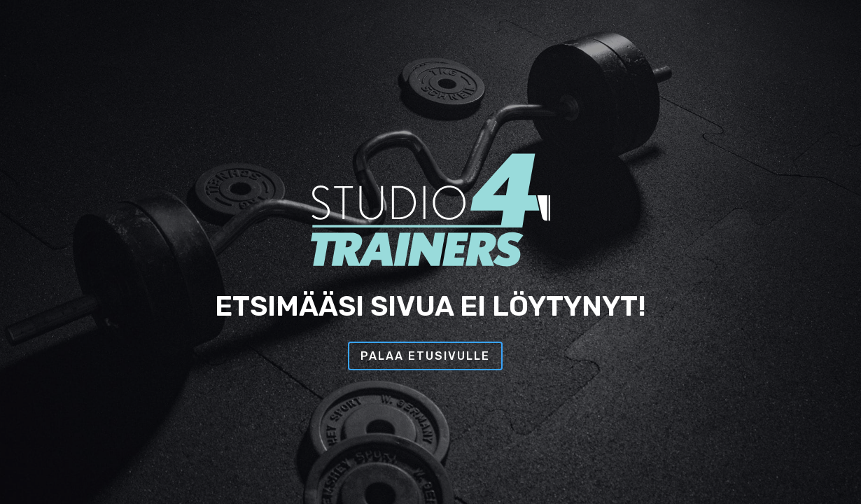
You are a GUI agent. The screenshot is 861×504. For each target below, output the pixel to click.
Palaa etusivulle (425, 356)
